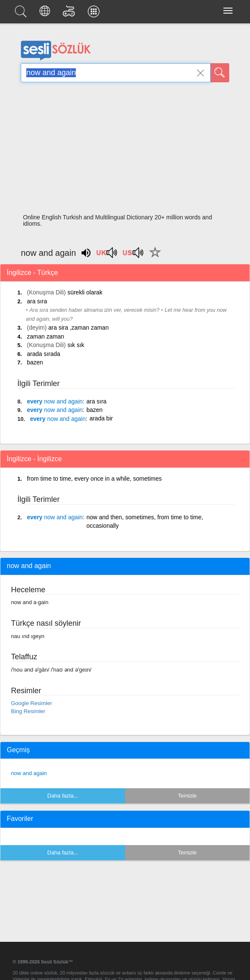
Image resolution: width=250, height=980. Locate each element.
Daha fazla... (63, 796)
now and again (29, 773)
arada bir (101, 418)
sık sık (76, 345)
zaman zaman (45, 336)
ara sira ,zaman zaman (78, 328)
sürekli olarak (85, 292)
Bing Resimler (28, 711)
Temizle (187, 796)
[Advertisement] (125, 151)
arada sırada (43, 354)
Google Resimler (32, 703)
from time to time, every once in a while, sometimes (94, 479)
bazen (35, 362)
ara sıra (37, 301)
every (55, 401)
